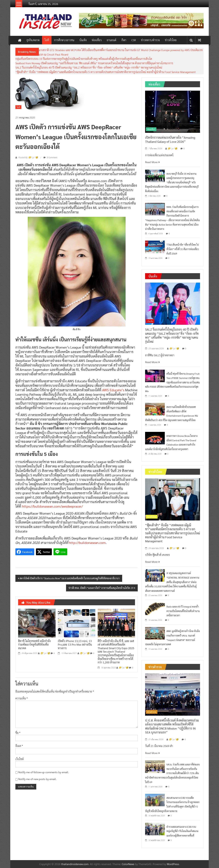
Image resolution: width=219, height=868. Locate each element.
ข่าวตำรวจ (152, 712)
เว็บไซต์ (20, 759)
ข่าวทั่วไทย (171, 40)
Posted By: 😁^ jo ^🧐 (28, 157)
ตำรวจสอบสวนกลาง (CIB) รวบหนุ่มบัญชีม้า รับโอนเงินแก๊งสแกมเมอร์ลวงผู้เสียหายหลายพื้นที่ (182, 831)
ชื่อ (18, 733)
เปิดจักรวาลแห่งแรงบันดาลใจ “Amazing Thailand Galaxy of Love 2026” (170, 139)
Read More (152, 162)
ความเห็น (22, 698)
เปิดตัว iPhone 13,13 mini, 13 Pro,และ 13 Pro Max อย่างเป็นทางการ (75, 644)
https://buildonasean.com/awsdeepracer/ (52, 506)
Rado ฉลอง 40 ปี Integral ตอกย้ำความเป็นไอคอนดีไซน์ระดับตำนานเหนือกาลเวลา (183, 611)
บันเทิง (83, 40)
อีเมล (19, 746)
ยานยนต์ (112, 40)
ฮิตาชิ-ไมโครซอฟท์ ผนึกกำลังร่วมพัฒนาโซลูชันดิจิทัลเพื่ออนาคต (34, 644)
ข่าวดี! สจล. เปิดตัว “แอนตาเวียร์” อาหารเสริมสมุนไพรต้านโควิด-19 (101, 588)
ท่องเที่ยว (97, 40)
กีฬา (124, 40)
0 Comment (50, 157)
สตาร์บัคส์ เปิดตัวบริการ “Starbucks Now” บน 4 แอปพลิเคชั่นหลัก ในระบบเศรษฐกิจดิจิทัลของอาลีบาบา (70, 578)
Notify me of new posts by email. (37, 779)
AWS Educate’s (113, 390)
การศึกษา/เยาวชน (64, 40)
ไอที (47, 40)
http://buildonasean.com (87, 543)
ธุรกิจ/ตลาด (33, 40)
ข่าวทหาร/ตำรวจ (150, 40)
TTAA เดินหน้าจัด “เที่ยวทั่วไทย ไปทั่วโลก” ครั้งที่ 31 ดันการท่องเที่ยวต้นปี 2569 (183, 249)
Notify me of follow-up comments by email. (44, 772)
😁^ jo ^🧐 (45, 653)
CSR (134, 40)
